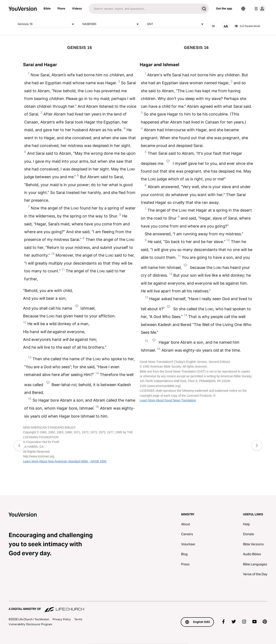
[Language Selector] (243, 9)
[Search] (144, 9)
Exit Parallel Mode (247, 26)
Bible (47, 8)
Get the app (224, 8)
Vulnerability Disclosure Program (30, 624)
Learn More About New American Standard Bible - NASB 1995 (65, 461)
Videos (77, 8)
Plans (61, 8)
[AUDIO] (213, 26)
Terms (78, 619)
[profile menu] (259, 9)
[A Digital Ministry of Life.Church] (138, 607)
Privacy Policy (62, 619)
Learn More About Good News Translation (168, 400)
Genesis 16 (47, 24)
